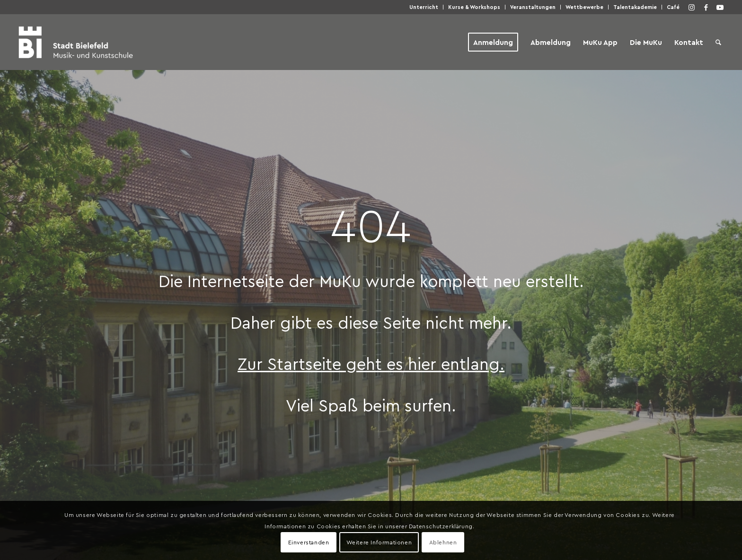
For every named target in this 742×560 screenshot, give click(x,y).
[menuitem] (424, 7)
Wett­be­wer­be (584, 7)
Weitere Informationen (379, 542)
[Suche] (718, 42)
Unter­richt (424, 7)
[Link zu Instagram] (692, 7)
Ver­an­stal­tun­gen (533, 7)
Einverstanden (309, 542)
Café (673, 7)
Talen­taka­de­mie (635, 7)
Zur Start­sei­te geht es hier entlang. (371, 363)
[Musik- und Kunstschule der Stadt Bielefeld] (75, 42)
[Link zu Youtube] (720, 7)
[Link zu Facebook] (706, 7)
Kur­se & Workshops (474, 7)
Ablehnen (443, 542)
